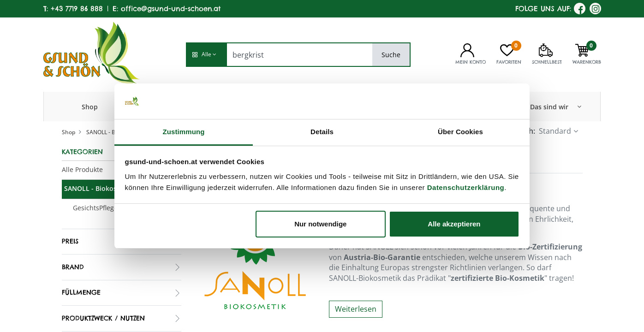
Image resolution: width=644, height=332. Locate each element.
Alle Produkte (82, 169)
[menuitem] (90, 107)
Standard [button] (555, 131)
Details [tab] (322, 132)
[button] (206, 55)
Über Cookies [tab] (460, 132)
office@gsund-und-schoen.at (171, 9)
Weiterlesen (356, 309)
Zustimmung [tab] (184, 132)
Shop (69, 132)
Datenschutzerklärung (466, 187)
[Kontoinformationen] (467, 49)
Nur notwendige (320, 224)
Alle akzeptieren (454, 224)
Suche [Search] (391, 55)
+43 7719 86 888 (77, 9)
